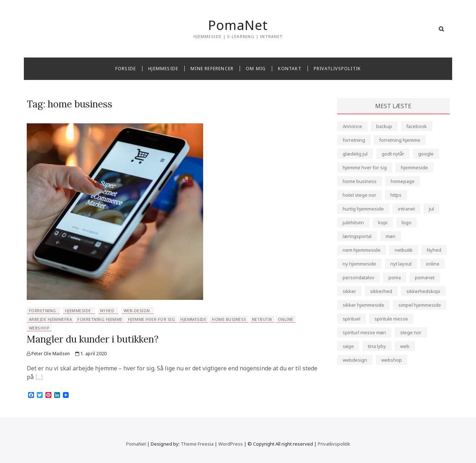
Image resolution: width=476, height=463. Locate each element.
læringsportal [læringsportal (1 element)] (357, 236)
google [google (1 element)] (426, 154)
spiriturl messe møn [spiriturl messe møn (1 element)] (364, 332)
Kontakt (290, 69)
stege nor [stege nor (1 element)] (411, 332)
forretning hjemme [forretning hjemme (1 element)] (400, 140)
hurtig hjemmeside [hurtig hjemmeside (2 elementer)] (363, 209)
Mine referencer (212, 69)
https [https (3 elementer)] (396, 195)
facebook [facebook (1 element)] (417, 126)
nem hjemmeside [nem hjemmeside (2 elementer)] (362, 250)
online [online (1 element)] (433, 264)
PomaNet (238, 25)
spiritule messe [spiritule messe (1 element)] (391, 319)
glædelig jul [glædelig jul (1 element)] (355, 154)
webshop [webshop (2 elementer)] (392, 360)
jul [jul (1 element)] (432, 209)
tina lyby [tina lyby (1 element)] (377, 346)
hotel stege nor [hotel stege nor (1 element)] (359, 195)
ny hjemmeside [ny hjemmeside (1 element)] (359, 264)
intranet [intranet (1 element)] (406, 209)
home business (229, 319)
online (286, 319)
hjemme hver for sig (152, 319)
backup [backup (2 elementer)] (384, 126)
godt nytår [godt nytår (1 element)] (393, 154)
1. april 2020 (91, 354)
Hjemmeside (163, 69)
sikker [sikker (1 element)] (349, 291)
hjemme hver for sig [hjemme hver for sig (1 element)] (365, 167)
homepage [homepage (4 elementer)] (403, 181)
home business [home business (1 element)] (360, 181)
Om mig (256, 69)
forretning (42, 311)
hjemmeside (78, 311)
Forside (126, 69)
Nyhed (107, 311)
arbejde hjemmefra (51, 319)
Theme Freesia (197, 444)
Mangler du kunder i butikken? (93, 339)
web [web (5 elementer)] (405, 346)
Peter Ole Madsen (48, 354)
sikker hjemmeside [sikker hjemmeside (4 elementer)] (363, 305)
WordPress (231, 444)
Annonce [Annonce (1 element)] (352, 126)
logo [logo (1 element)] (406, 222)
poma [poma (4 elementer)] (395, 277)
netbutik (262, 319)
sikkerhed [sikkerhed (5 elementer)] (381, 291)
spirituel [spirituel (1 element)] (351, 319)
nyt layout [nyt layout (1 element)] (401, 264)
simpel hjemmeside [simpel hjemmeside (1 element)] (420, 305)
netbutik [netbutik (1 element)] (404, 250)
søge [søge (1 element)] (348, 346)
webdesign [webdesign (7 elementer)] (355, 360)
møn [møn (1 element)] (391, 236)
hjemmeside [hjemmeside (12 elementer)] (414, 167)
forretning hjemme (100, 319)
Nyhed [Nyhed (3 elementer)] (434, 250)
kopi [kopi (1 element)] (383, 222)
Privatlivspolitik (337, 69)
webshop (39, 328)
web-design (137, 311)
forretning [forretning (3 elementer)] (354, 140)
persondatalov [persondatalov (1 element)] (359, 277)
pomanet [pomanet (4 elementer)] (425, 277)
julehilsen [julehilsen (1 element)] (353, 222)
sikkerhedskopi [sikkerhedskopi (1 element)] (423, 291)
